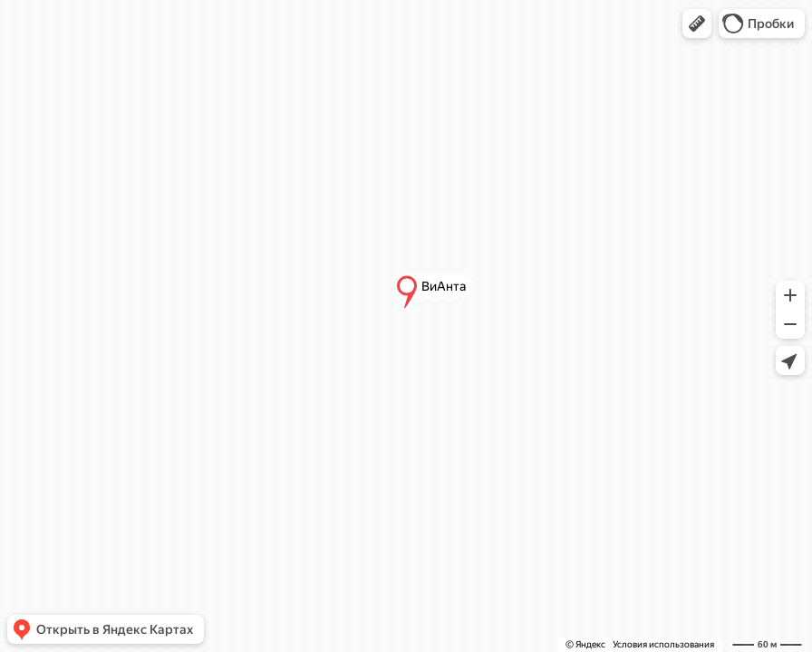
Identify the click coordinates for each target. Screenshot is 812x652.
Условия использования (663, 644)
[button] (697, 24)
